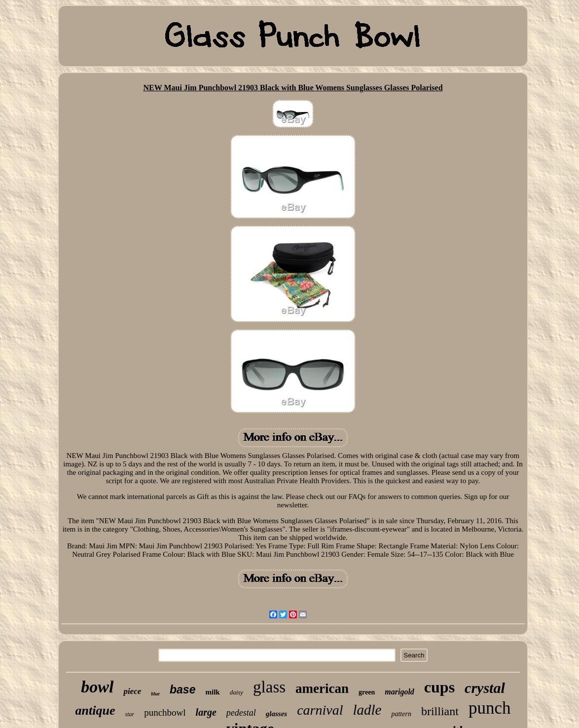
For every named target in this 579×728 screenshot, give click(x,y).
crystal (485, 688)
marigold (399, 692)
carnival (320, 710)
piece (132, 691)
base (182, 690)
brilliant (440, 711)
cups (439, 687)
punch (490, 708)
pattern (401, 714)
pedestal (241, 713)
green (367, 692)
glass (269, 687)
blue (155, 694)
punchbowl (165, 712)
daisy (236, 692)
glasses (276, 714)
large (206, 712)
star (129, 714)
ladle (367, 710)
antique (95, 710)
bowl (97, 687)
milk (212, 692)
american (322, 689)
